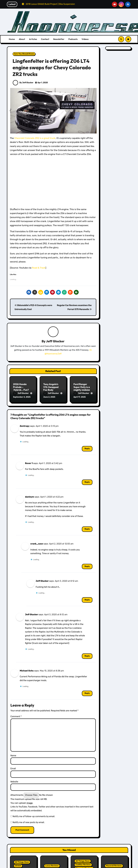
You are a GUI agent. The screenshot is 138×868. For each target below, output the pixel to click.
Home (12, 39)
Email (13, 769)
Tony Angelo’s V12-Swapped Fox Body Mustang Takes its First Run (53, 390)
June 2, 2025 (49, 397)
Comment (16, 716)
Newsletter (59, 39)
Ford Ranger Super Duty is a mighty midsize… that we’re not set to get (83, 390)
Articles (33, 39)
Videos (85, 39)
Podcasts (73, 39)
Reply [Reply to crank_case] (87, 566)
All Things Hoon (22, 862)
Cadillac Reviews (83, 865)
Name (13, 756)
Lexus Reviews (52, 866)
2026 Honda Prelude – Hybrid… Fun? (21, 387)
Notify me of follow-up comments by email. (34, 816)
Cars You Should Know (24, 54)
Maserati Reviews (114, 866)
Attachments (17, 795)
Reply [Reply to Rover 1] (87, 482)
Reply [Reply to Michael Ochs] (87, 693)
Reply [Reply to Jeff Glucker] (87, 600)
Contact (45, 39)
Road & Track (39, 268)
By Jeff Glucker (23, 83)
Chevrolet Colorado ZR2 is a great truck (35, 138)
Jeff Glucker (55, 341)
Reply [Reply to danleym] (87, 529)
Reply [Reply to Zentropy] (87, 449)
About (22, 39)
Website (14, 782)
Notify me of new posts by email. (29, 822)
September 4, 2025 (22, 397)
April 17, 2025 (80, 397)
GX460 (18, 866)
